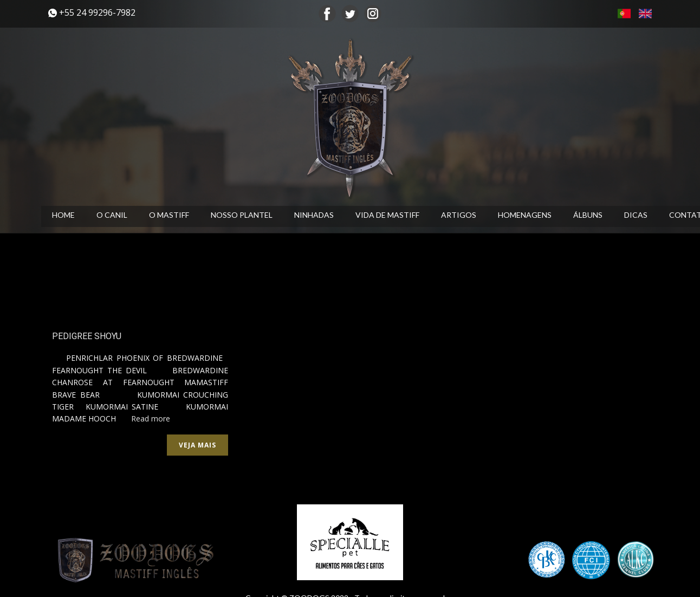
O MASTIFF (169, 215)
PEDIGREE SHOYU (87, 336)
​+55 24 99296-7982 (92, 13)
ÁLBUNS (588, 215)
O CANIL (112, 215)
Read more (151, 418)
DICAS (636, 215)
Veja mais (197, 445)
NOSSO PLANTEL (242, 215)
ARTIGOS (459, 215)
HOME (63, 215)
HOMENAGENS (525, 215)
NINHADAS (314, 215)
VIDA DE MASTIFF (387, 215)
